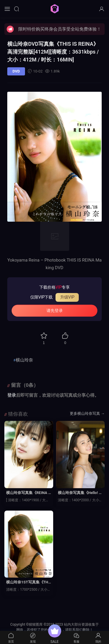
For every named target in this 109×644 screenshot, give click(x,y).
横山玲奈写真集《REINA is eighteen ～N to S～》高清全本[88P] (29, 493)
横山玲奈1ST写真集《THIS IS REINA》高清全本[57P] (28, 583)
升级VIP (67, 297)
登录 (12, 395)
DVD (16, 71)
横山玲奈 (24, 360)
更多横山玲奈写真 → (87, 413)
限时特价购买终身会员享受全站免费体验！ (60, 29)
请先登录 (55, 310)
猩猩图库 (55, 9)
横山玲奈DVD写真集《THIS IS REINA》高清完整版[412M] (53, 52)
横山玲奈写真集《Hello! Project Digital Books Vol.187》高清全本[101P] (80, 493)
